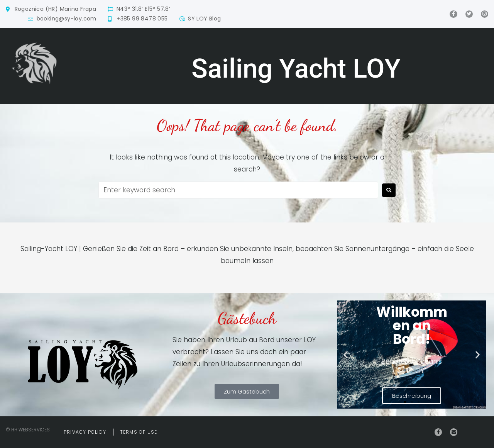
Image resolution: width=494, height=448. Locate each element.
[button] (346, 355)
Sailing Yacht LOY (296, 69)
